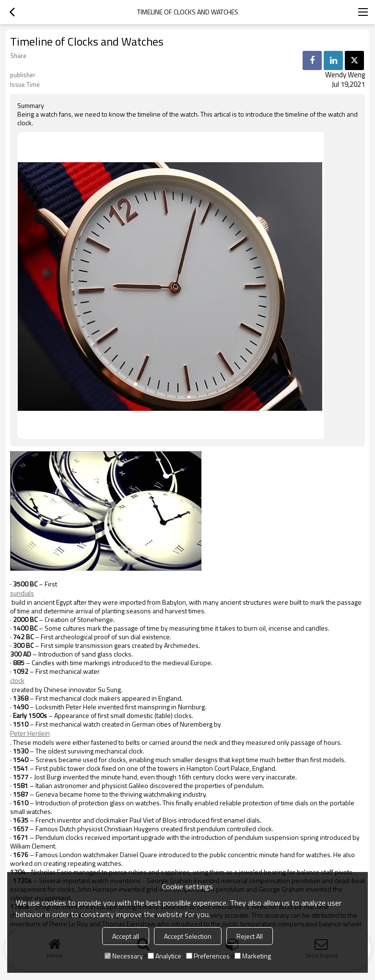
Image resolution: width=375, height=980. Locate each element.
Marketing (253, 956)
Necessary (124, 956)
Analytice (164, 956)
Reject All (250, 936)
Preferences (208, 956)
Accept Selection (188, 936)
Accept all (126, 936)
